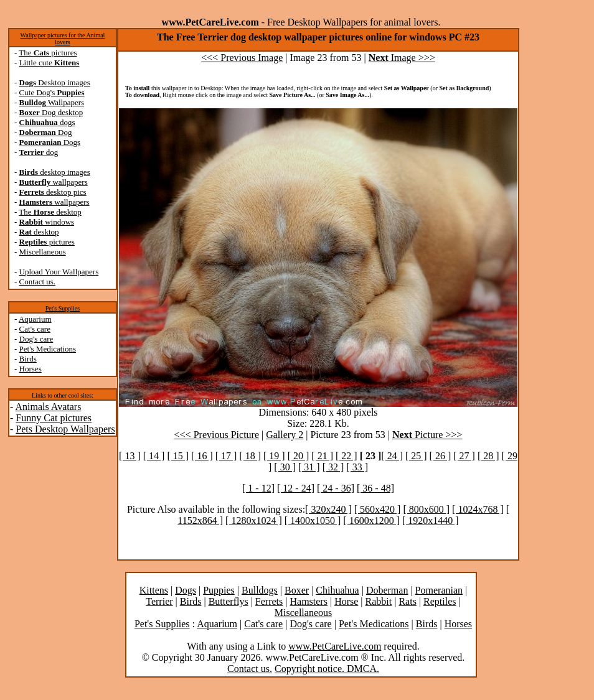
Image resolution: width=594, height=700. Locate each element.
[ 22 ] (346, 456)
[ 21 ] (322, 456)
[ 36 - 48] (375, 488)
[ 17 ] (226, 456)
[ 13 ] (130, 456)
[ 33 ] (357, 467)
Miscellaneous (43, 252)
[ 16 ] (202, 456)
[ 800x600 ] (426, 509)
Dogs (50, 142)
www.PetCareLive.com (335, 646)
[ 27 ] (464, 456)
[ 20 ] (299, 456)
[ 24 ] (392, 456)
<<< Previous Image (242, 58)
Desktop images (55, 82)
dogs (47, 122)
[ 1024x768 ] (478, 509)
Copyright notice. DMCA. (327, 669)
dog (39, 152)
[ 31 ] (309, 467)
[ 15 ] (178, 456)
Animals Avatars (48, 407)
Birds (28, 359)
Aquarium (35, 319)
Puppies (219, 590)
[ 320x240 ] (328, 509)
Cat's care (35, 329)
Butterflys (229, 601)
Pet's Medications (48, 349)
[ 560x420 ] (378, 509)
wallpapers (54, 182)
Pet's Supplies (63, 308)
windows (47, 222)
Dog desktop (51, 112)
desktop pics (53, 192)
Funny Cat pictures (54, 418)
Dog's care (36, 339)
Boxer (297, 590)
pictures (47, 242)
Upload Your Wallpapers (59, 272)
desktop (39, 232)
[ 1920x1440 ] (431, 520)
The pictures (48, 53)
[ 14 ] (154, 456)
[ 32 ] (333, 467)
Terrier (159, 601)
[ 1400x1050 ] (313, 520)
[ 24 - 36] (336, 488)
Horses (31, 369)
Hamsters (308, 601)
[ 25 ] (416, 456)
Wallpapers (52, 102)
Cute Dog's (52, 92)
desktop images (55, 172)
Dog (46, 132)
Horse (346, 601)
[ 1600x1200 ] (371, 520)
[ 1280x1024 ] (254, 520)
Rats (407, 601)
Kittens (154, 590)
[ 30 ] (285, 467)
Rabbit (379, 601)
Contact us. (38, 282)
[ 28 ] (488, 456)
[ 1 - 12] (258, 488)
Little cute (49, 63)
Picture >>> (427, 435)
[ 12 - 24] (296, 488)
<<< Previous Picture (217, 435)
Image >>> (402, 58)
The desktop (50, 212)
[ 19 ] (274, 456)
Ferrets (269, 601)
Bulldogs (260, 590)
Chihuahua (337, 590)
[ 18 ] (250, 456)
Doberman (387, 590)
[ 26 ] (441, 456)
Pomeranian (439, 590)
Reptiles (440, 601)
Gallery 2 (285, 435)
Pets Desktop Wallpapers (65, 429)
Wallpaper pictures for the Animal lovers (63, 39)
